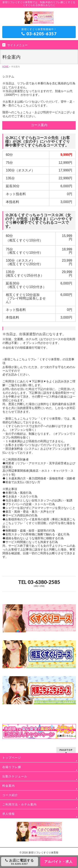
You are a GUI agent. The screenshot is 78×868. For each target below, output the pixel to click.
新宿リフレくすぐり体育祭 (43, 853)
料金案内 (9, 786)
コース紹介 (10, 795)
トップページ (12, 758)
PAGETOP (66, 750)
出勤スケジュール (15, 776)
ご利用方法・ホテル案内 (19, 804)
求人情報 (9, 814)
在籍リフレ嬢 (12, 767)
